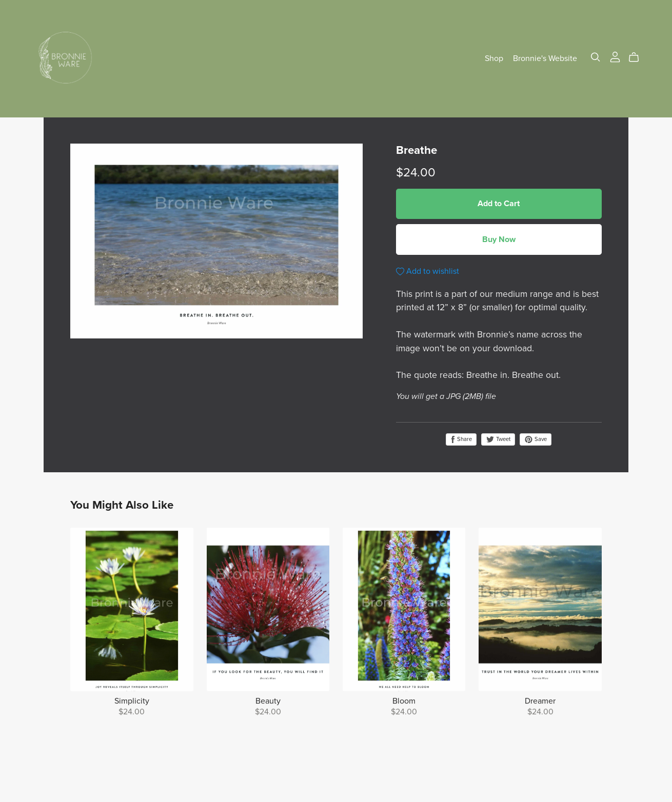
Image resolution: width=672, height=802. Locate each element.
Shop (494, 58)
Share (461, 439)
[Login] (615, 56)
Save (536, 439)
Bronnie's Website (545, 58)
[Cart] (638, 57)
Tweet (498, 439)
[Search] (596, 57)
